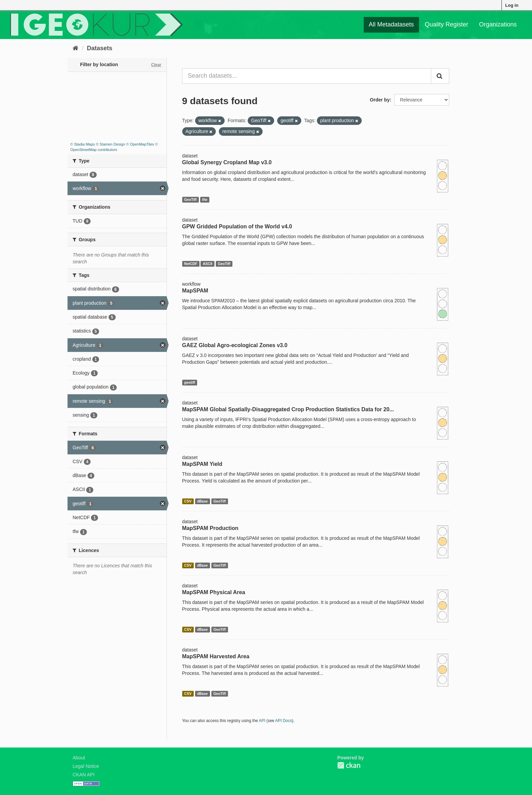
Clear (156, 65)
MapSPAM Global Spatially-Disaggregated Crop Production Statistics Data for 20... (288, 409)
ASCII (208, 264)
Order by (380, 100)
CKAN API (84, 775)
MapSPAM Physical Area (214, 592)
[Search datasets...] (307, 76)
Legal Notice (86, 766)
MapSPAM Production (210, 528)
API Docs (284, 721)
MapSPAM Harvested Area (216, 656)
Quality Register (446, 24)
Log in (512, 5)
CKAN (349, 765)
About (79, 758)
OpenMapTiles (142, 144)
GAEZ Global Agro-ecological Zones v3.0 (235, 345)
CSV (188, 501)
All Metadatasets (391, 24)
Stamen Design (112, 144)
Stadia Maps (84, 144)
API (262, 721)
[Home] (75, 48)
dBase (203, 501)
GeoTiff (191, 200)
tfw (205, 200)
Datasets (100, 48)
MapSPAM (195, 291)
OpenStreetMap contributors (94, 150)
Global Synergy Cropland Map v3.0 (227, 162)
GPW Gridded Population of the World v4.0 (237, 226)
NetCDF (191, 264)
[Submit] (440, 76)
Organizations (498, 24)
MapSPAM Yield (202, 464)
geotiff (190, 382)
